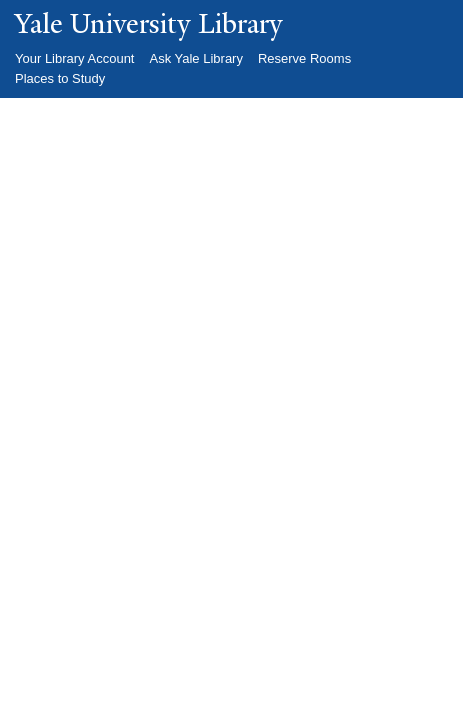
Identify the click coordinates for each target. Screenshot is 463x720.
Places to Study (60, 78)
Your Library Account (74, 58)
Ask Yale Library (195, 58)
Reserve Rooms (304, 58)
